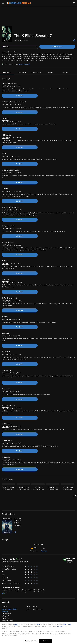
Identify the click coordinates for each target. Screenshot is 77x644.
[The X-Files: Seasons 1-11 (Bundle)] (22, 521)
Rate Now (44, 551)
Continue (46, 641)
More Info (65, 73)
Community (34, 551)
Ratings (51, 73)
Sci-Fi (15, 609)
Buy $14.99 (61, 47)
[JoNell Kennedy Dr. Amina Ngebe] (68, 496)
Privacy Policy (67, 624)
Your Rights (60, 626)
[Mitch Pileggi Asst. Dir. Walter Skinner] (38, 496)
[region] (38, 633)
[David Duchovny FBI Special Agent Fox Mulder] (8, 496)
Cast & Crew (22, 73)
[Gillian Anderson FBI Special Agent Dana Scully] (23, 496)
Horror (10, 609)
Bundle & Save (36, 73)
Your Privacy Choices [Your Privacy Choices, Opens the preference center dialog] (31, 641)
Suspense (5, 611)
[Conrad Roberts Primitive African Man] (53, 496)
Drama (4, 609)
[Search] (74, 3)
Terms (38, 624)
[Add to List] (74, 40)
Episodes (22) (7, 73)
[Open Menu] (3, 3)
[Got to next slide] (75, 496)
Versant (16, 624)
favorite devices (24, 64)
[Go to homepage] (19, 3)
